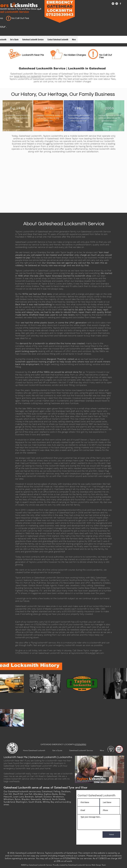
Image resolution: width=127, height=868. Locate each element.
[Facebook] (120, 4)
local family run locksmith (28, 76)
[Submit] (111, 835)
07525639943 (80, 744)
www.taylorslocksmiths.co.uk (72, 510)
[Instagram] (117, 4)
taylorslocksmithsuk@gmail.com (88, 653)
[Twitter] (113, 4)
